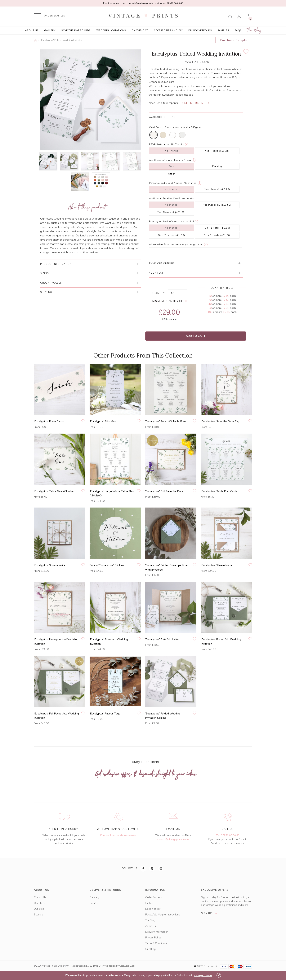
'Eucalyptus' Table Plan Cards (219, 491)
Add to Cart (196, 336)
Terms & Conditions (156, 943)
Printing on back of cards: (165, 221)
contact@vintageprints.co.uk (173, 840)
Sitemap (38, 915)
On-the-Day (140, 30)
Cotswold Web (127, 966)
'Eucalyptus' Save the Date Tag (220, 421)
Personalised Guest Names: (166, 183)
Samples (223, 30)
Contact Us (40, 897)
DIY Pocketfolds (200, 30)
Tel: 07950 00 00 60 (228, 836)
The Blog (254, 30)
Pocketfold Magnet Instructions (163, 915)
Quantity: (158, 293)
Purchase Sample (234, 40)
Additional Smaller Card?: (165, 198)
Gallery (50, 30)
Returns (94, 903)
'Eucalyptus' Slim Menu (104, 421)
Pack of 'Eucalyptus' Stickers (107, 565)
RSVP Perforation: (160, 144)
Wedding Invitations (111, 30)
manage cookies (203, 975)
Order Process (154, 897)
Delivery (94, 897)
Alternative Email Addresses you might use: (176, 244)
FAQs (238, 30)
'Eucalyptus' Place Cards (49, 421)
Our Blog (39, 909)
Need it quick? (153, 909)
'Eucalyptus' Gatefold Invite (162, 639)
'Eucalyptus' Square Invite (50, 565)
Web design (109, 966)
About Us (32, 30)
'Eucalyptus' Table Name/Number (54, 491)
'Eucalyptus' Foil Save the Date (164, 491)
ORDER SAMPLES (54, 16)
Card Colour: (157, 127)
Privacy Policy (153, 938)
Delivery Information (157, 932)
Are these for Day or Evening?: (167, 160)
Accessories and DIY (168, 30)
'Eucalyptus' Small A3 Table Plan (165, 421)
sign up (210, 913)
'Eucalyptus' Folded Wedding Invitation (62, 40)
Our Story (39, 903)
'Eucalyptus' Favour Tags (105, 714)
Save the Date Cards (76, 30)
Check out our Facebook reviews (118, 835)
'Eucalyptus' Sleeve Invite (217, 565)
